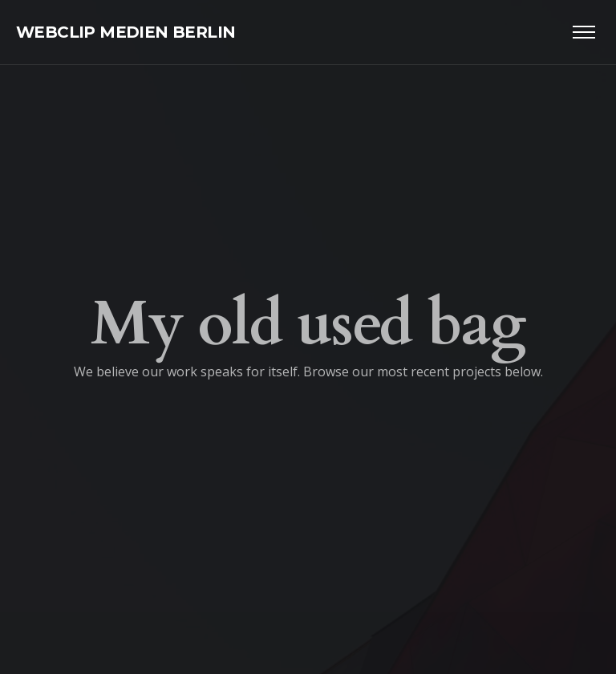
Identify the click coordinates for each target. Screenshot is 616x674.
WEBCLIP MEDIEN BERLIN (126, 32)
